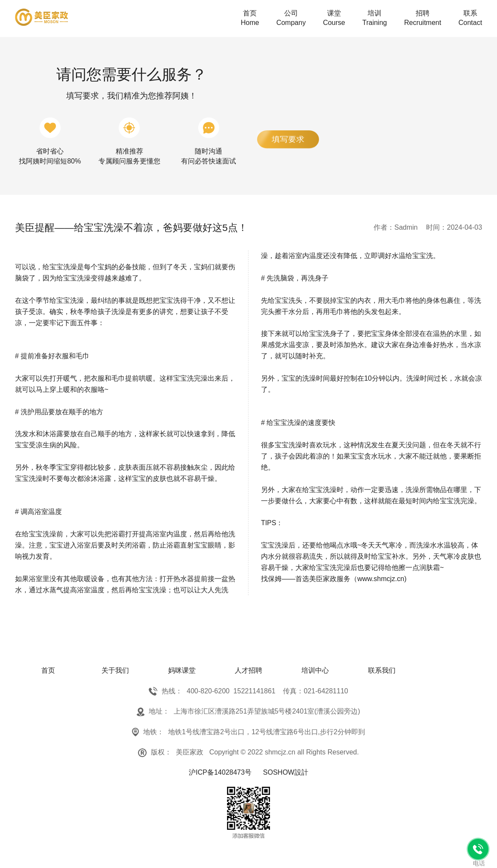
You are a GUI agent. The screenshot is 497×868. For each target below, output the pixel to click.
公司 (291, 19)
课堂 (334, 19)
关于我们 (115, 670)
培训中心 (315, 670)
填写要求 (288, 139)
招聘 (423, 19)
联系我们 (382, 670)
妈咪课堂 (182, 670)
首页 (250, 19)
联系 (470, 19)
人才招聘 (248, 670)
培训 (375, 19)
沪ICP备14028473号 (220, 772)
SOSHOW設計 (286, 772)
